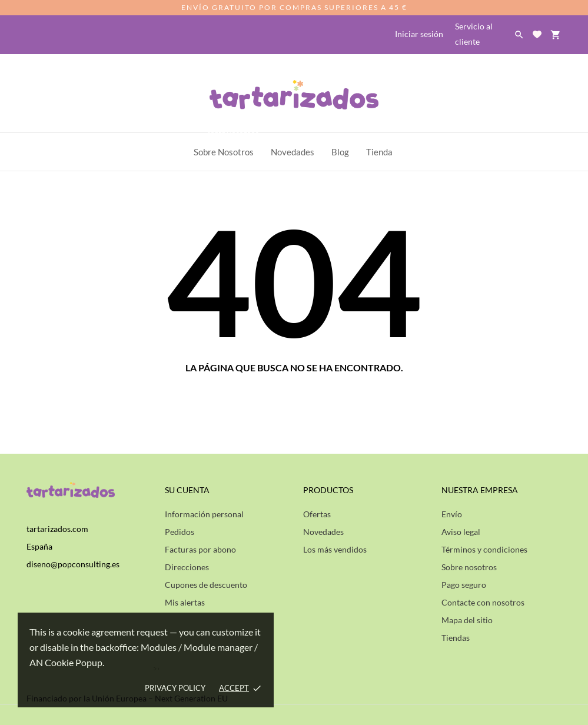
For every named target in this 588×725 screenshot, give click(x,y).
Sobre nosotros (469, 567)
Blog (340, 152)
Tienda (379, 152)
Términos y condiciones (484, 549)
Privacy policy (175, 688)
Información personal (204, 514)
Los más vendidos (335, 549)
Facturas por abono (200, 549)
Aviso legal (461, 532)
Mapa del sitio (467, 620)
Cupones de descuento (206, 585)
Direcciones (187, 567)
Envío (452, 514)
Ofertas (317, 514)
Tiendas (456, 638)
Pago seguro (464, 585)
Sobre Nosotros (227, 145)
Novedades (323, 532)
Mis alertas (185, 602)
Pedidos (180, 532)
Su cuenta (187, 490)
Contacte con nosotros (483, 602)
